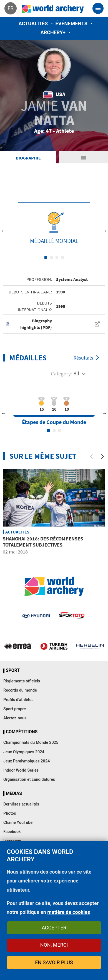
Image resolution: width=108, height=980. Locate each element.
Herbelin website (90, 646)
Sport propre (15, 709)
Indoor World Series (21, 770)
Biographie (28, 158)
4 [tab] (62, 257)
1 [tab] (46, 257)
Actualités (33, 23)
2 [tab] (51, 257)
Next (104, 231)
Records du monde (20, 690)
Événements (71, 23)
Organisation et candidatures (29, 780)
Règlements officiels (22, 681)
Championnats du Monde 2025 (31, 743)
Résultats (83, 358)
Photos (10, 813)
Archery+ (53, 32)
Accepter (54, 928)
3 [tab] (57, 257)
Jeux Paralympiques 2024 (27, 761)
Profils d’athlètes (18, 700)
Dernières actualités (21, 804)
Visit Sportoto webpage (72, 615)
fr (10, 8)
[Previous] (91, 457)
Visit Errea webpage (18, 646)
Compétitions (22, 732)
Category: (61, 373)
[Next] (102, 457)
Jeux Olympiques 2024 (24, 752)
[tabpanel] (54, 227)
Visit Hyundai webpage (36, 615)
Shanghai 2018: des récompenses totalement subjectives (43, 542)
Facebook (12, 832)
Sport (13, 670)
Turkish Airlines (54, 646)
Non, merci (54, 945)
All (76, 373)
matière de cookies (69, 912)
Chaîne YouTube (18, 823)
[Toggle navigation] (98, 8)
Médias (14, 794)
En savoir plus (54, 962)
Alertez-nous (15, 718)
